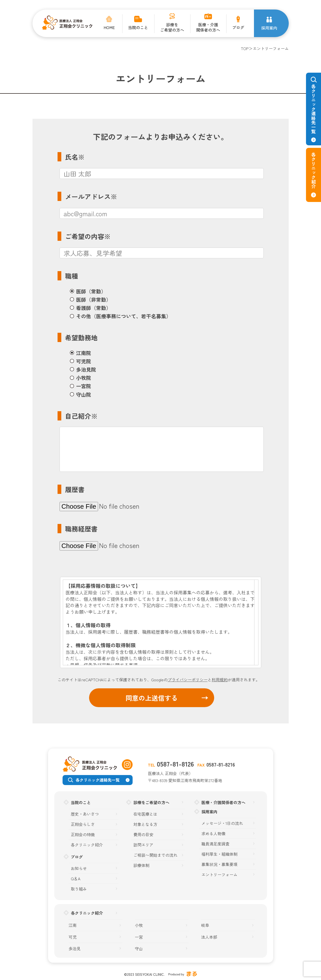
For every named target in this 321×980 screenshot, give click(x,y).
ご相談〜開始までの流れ (155, 855)
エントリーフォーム (219, 875)
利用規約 (220, 680)
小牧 (139, 925)
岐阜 (205, 925)
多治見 (75, 949)
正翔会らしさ (83, 824)
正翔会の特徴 (83, 835)
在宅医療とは (145, 814)
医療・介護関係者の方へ (223, 802)
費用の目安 (143, 835)
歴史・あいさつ (85, 814)
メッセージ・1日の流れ (222, 823)
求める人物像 (213, 834)
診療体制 (141, 865)
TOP (245, 48)
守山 (139, 949)
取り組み (79, 889)
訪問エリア (143, 845)
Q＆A (76, 879)
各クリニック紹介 (87, 845)
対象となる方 (145, 824)
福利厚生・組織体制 (219, 854)
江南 (73, 925)
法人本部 (209, 937)
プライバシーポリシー (188, 680)
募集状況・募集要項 (219, 864)
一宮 (139, 937)
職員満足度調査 (215, 844)
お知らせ (79, 868)
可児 (73, 937)
